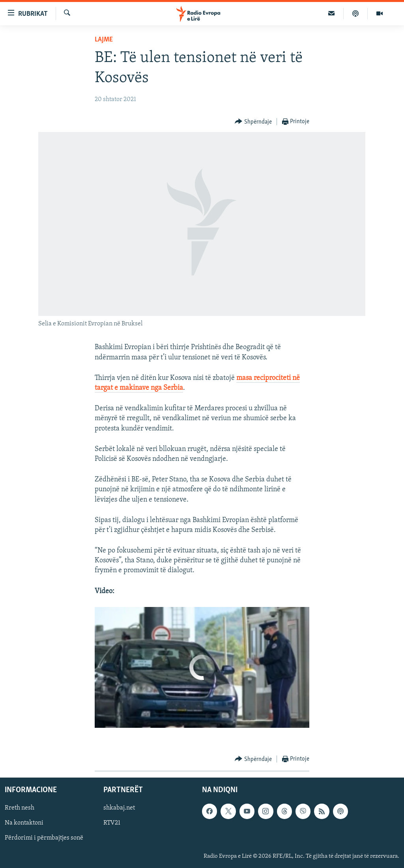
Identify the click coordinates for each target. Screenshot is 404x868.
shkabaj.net (119, 808)
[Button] (253, 122)
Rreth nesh (20, 808)
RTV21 (112, 823)
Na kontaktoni (24, 823)
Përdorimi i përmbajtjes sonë (44, 838)
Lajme (104, 40)
